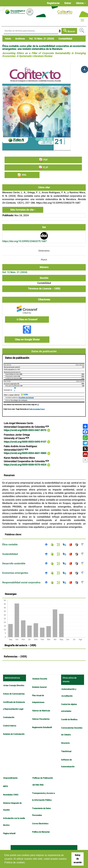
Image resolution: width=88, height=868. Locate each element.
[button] (85, 69)
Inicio (8, 39)
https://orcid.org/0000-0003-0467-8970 (27, 430)
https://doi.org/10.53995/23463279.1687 (25, 241)
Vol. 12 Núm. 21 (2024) (42, 39)
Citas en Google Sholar (27, 340)
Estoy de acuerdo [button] (78, 859)
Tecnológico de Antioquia (26, 398)
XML (22, 175)
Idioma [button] (81, 3)
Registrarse (53, 3)
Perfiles (26, 395)
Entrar (68, 3)
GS (15, 388)
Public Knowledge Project (37, 409)
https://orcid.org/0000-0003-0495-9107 (27, 442)
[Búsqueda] (31, 31)
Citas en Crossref (27, 320)
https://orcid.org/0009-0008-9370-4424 (27, 465)
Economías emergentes (15, 573)
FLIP (43, 167)
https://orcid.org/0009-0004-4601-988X (27, 453)
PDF (43, 160)
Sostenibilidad (10, 554)
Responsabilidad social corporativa (21, 583)
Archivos (20, 39)
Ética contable (10, 545)
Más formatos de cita (23, 210)
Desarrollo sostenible (14, 564)
